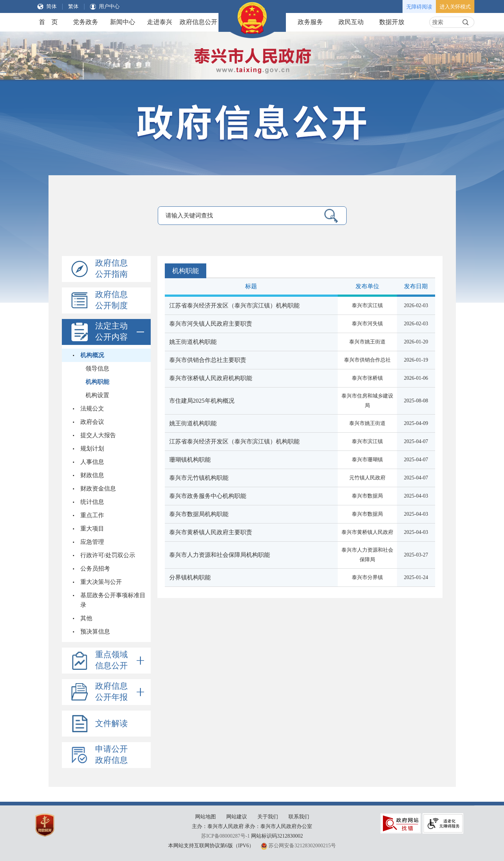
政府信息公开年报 (120, 692)
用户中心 (109, 6)
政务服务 (310, 22)
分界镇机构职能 (190, 577)
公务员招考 (95, 569)
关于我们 (268, 817)
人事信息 (92, 462)
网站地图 (206, 817)
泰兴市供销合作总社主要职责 (208, 360)
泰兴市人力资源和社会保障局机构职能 (220, 555)
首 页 (48, 22)
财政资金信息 (98, 488)
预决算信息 (95, 631)
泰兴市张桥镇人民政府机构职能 (211, 378)
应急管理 (92, 542)
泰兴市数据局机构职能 (199, 514)
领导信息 (97, 368)
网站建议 (237, 817)
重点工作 (92, 515)
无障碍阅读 (419, 7)
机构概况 (92, 355)
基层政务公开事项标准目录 (113, 600)
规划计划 (92, 448)
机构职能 (97, 382)
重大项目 (92, 528)
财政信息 (92, 475)
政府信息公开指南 (111, 268)
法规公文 (92, 408)
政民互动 (351, 22)
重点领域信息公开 (120, 661)
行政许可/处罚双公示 (108, 555)
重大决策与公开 (101, 582)
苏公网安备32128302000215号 (302, 846)
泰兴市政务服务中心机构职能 (208, 496)
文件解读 (111, 723)
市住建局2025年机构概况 (202, 401)
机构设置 (97, 395)
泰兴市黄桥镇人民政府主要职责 (211, 532)
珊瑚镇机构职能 (190, 460)
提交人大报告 (98, 435)
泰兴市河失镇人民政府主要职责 (211, 324)
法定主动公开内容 (120, 332)
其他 (86, 618)
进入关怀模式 (455, 7)
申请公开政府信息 (111, 754)
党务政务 (86, 22)
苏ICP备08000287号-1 (225, 836)
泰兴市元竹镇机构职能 (199, 478)
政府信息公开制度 (111, 300)
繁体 (73, 6)
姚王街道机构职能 (193, 342)
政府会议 (92, 422)
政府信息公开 (198, 22)
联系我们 (299, 817)
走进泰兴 (160, 22)
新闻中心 (123, 22)
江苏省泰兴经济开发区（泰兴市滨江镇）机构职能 (234, 305)
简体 (51, 6)
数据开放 (392, 22)
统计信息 (92, 502)
